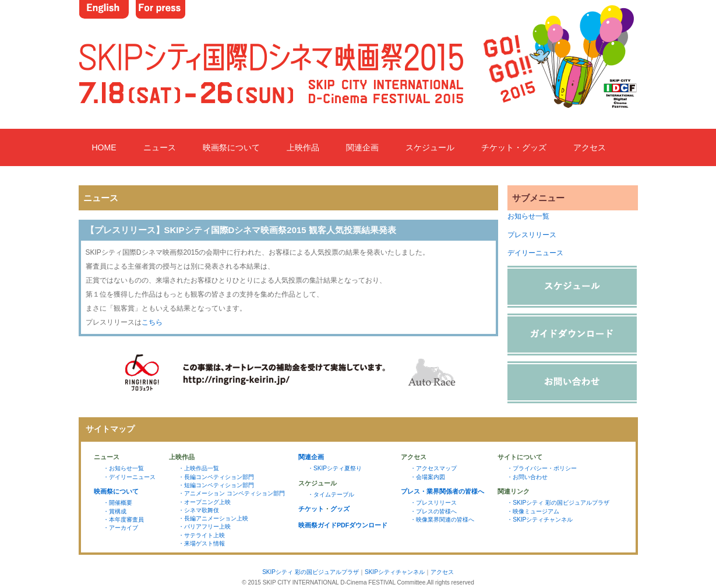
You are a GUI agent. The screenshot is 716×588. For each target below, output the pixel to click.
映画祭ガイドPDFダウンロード (343, 525)
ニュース (160, 147)
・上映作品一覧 (199, 468)
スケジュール (430, 147)
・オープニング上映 (204, 502)
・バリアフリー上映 (204, 527)
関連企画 (362, 147)
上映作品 (303, 147)
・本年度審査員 (124, 520)
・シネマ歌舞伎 (199, 510)
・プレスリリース (433, 503)
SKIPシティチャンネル (395, 572)
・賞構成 (115, 511)
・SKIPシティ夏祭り (335, 468)
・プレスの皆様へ (433, 511)
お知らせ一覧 (528, 216)
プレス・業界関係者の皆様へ (442, 491)
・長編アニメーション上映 (213, 518)
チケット (311, 509)
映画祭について (231, 147)
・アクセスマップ (433, 468)
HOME (104, 147)
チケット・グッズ (514, 147)
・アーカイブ (121, 528)
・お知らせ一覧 (124, 468)
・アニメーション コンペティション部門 (232, 493)
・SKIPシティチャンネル (540, 520)
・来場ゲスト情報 (202, 543)
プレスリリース (532, 235)
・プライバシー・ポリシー (542, 468)
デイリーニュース (535, 253)
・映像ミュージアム (533, 511)
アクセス (590, 147)
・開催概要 (118, 503)
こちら (152, 322)
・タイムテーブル (331, 494)
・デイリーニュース (129, 477)
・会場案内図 (428, 477)
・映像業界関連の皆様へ (442, 520)
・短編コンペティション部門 (216, 485)
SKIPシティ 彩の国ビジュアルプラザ (311, 572)
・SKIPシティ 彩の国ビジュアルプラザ (558, 503)
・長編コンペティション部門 (216, 477)
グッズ (340, 509)
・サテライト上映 (202, 535)
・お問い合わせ (527, 477)
